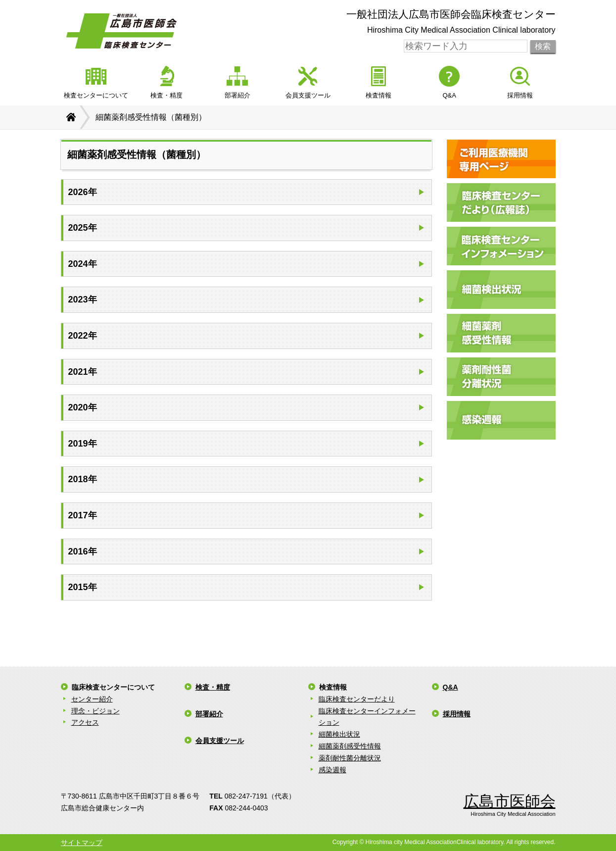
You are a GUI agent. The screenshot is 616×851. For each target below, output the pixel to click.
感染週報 (332, 770)
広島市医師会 (510, 801)
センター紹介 (92, 699)
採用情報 (457, 714)
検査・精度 (213, 687)
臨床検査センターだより (357, 699)
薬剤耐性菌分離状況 (350, 758)
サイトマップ (82, 843)
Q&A (450, 687)
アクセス (85, 722)
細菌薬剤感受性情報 (350, 746)
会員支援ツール (220, 741)
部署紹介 (209, 714)
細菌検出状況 (339, 734)
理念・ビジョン (95, 711)
